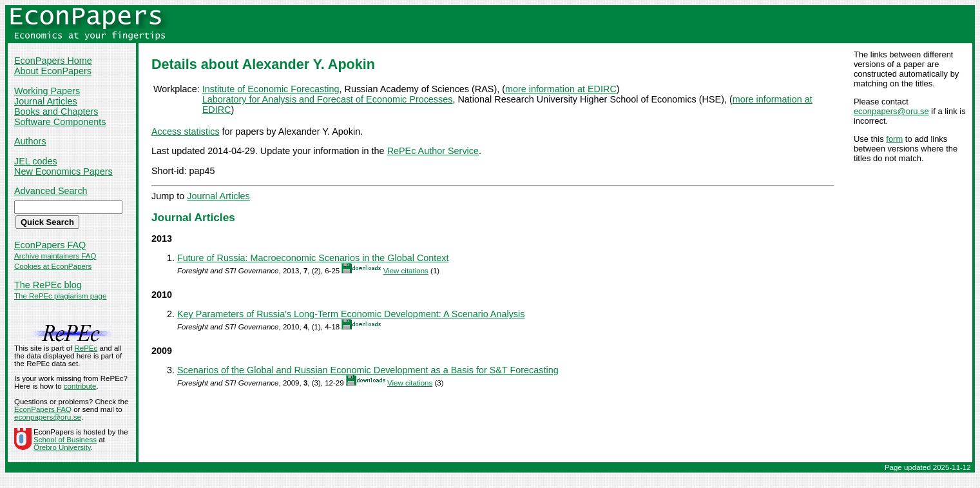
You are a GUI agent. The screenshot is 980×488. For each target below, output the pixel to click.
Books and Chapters (56, 112)
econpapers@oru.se (891, 111)
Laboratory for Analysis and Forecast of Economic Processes (328, 99)
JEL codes (36, 161)
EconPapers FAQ (50, 245)
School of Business (65, 440)
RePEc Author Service (433, 151)
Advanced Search (51, 191)
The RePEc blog (48, 285)
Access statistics (186, 132)
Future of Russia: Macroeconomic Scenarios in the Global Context (313, 258)
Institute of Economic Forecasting (271, 89)
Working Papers (47, 91)
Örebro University (62, 447)
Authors (30, 141)
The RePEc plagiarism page (60, 296)
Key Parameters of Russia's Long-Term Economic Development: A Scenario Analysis (351, 314)
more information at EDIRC (561, 89)
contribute (80, 386)
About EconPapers (53, 71)
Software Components (60, 122)
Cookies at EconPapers (53, 266)
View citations (406, 271)
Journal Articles (46, 101)
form (894, 139)
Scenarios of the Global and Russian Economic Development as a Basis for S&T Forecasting (368, 370)
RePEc (86, 348)
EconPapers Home (53, 61)
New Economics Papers (63, 171)
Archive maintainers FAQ (55, 256)
